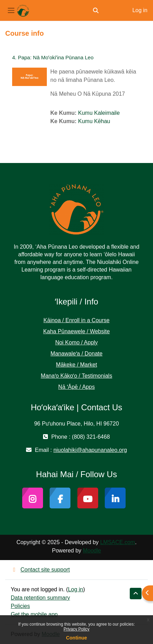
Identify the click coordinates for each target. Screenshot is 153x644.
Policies (20, 606)
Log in (140, 10)
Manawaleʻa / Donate (77, 354)
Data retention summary (40, 598)
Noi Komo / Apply (76, 342)
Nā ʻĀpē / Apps (76, 387)
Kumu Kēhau (94, 121)
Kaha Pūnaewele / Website (77, 331)
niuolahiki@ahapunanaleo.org (90, 450)
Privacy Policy (76, 629)
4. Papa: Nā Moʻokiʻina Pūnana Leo (53, 57)
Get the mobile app (34, 614)
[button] (96, 10)
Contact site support (40, 570)
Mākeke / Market (76, 365)
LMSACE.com (118, 542)
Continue (76, 638)
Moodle (92, 551)
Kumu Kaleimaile (99, 113)
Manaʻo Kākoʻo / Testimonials (77, 376)
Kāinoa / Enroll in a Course (76, 320)
